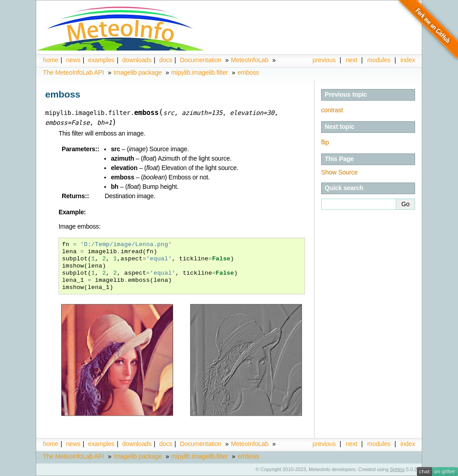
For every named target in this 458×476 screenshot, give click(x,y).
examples (101, 60)
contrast (332, 110)
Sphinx (397, 469)
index (408, 444)
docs (166, 60)
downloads (137, 60)
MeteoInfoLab (250, 60)
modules (379, 60)
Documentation (200, 60)
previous (324, 60)
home (51, 60)
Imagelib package (138, 72)
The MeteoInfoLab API (74, 72)
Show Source (339, 172)
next (352, 60)
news (73, 60)
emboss (248, 72)
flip (325, 142)
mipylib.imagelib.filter (200, 72)
